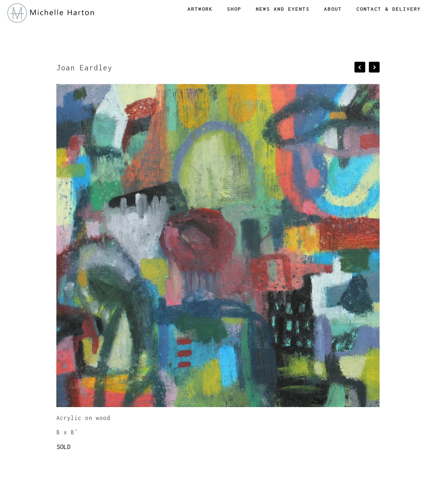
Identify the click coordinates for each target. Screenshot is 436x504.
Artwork (200, 9)
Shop (234, 9)
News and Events (283, 9)
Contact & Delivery (389, 9)
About (333, 9)
